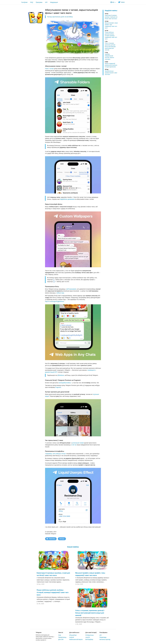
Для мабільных (74, 632)
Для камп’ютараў (91, 632)
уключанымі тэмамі (78, 443)
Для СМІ (61, 639)
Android (72, 637)
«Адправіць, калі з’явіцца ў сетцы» (55, 454)
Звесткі (61, 632)
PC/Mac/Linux (90, 635)
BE (113, 2)
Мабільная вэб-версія (76, 639)
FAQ (32, 2)
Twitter (121, 2)
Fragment (58, 387)
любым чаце (60, 293)
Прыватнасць (62, 637)
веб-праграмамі (71, 289)
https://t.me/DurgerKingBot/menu (55, 301)
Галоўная (24, 2)
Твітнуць (62, 539)
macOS (88, 637)
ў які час (74, 445)
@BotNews (61, 375)
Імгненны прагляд (105, 639)
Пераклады (103, 637)
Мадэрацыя (54, 2)
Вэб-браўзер (89, 639)
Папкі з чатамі (49, 69)
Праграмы (39, 2)
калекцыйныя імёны (65, 383)
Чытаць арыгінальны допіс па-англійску (60, 17)
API (46, 2)
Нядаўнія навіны (111, 11)
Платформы (103, 632)
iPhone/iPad (73, 635)
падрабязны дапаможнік (67, 199)
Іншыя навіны (73, 547)
